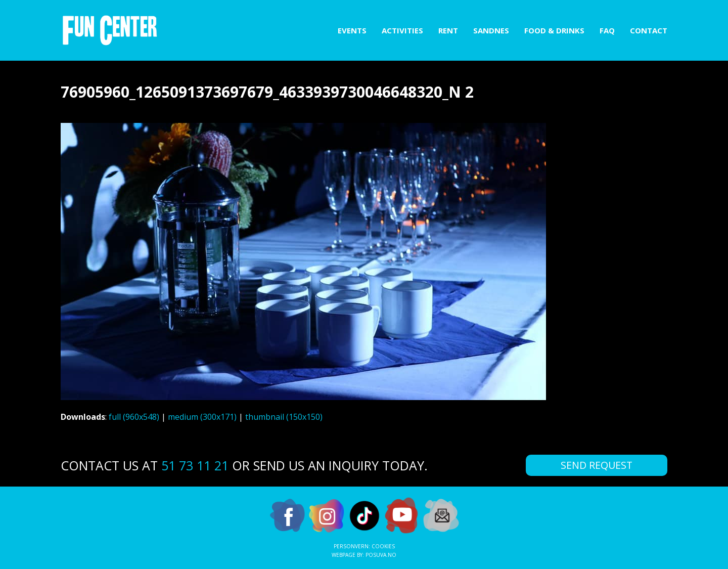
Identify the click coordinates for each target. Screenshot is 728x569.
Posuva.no (381, 555)
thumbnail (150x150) (284, 417)
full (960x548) (134, 417)
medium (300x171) (202, 417)
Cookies (383, 546)
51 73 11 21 (195, 465)
